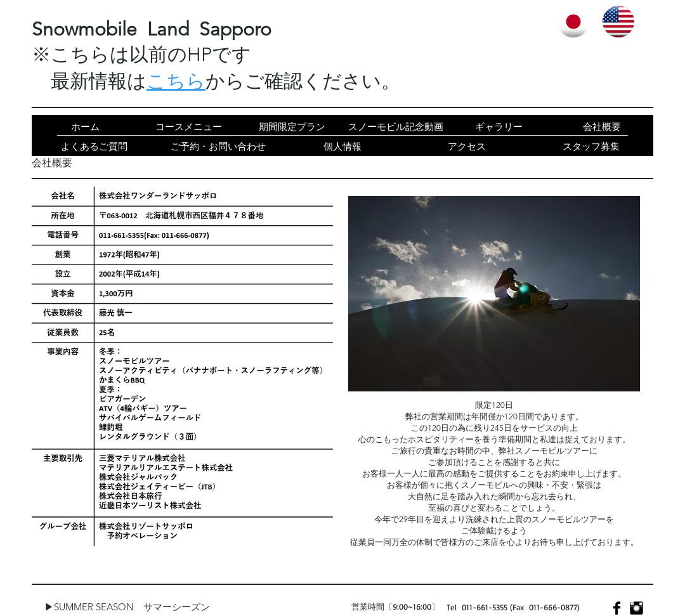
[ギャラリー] (499, 127)
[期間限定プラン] (292, 127)
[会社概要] (602, 127)
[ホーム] (85, 127)
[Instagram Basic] (636, 608)
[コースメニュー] (189, 127)
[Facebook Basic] (617, 608)
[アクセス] (467, 146)
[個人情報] (342, 146)
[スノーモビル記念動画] (395, 127)
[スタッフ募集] (591, 146)
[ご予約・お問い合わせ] (218, 146)
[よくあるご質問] (94, 146)
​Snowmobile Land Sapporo (152, 29)
